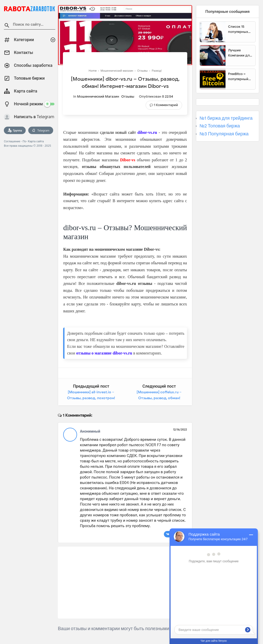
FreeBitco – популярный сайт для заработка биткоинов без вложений (240, 77)
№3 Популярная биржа (224, 134)
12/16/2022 (180, 430)
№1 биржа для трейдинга (226, 118)
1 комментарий (166, 105)
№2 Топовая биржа (220, 126)
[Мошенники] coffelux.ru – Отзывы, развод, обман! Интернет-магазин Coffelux (159, 398)
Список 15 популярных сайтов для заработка (238, 29)
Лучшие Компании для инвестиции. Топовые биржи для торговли (240, 53)
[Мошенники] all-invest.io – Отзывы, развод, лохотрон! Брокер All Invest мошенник (91, 398)
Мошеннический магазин (98, 96)
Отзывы (128, 96)
